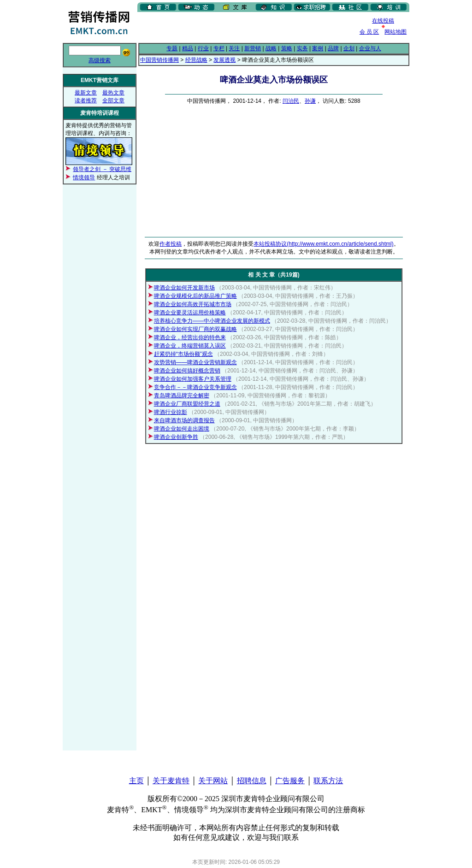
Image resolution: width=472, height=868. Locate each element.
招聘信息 (252, 781)
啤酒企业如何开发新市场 (184, 288)
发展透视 (224, 60)
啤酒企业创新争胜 (176, 437)
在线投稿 (383, 21)
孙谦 (310, 101)
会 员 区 (369, 32)
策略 (287, 48)
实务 (302, 48)
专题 (172, 48)
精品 (188, 48)
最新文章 (86, 93)
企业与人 (370, 48)
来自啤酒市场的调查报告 (184, 420)
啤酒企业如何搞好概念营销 (187, 371)
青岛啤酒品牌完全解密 (182, 396)
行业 (203, 48)
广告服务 (290, 781)
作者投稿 (171, 244)
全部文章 (113, 100)
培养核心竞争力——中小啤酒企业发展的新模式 (212, 321)
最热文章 (113, 93)
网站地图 (395, 32)
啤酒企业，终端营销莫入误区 (190, 346)
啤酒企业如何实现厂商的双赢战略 (195, 329)
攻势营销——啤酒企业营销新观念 (195, 362)
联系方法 (328, 781)
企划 (349, 48)
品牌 (333, 48)
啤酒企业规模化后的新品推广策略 (195, 296)
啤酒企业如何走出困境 (182, 429)
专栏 (219, 48)
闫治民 (291, 101)
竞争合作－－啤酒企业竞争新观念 (195, 387)
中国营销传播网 (159, 60)
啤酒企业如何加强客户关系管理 (193, 379)
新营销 (253, 48)
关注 (234, 48)
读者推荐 (86, 100)
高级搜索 (100, 60)
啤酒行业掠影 (171, 412)
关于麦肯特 (171, 781)
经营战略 (196, 60)
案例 (318, 48)
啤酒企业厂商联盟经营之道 (187, 404)
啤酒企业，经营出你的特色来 (190, 337)
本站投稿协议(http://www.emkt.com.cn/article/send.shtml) (323, 244)
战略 (271, 48)
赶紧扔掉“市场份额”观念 (183, 354)
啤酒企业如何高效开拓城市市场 (193, 304)
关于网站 (213, 781)
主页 (136, 781)
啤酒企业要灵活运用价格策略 (190, 313)
